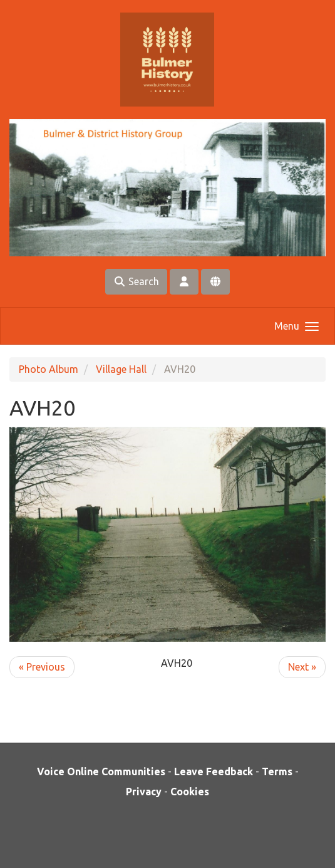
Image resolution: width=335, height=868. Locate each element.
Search (136, 281)
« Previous (42, 667)
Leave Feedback (214, 771)
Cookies (190, 792)
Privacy (144, 792)
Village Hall (121, 369)
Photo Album (49, 369)
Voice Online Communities (101, 771)
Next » (302, 667)
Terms (277, 771)
